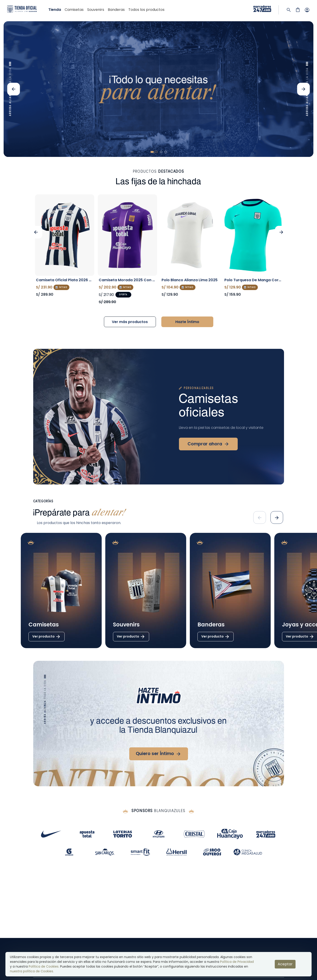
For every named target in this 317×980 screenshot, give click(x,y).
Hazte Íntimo (187, 322)
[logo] (23, 9)
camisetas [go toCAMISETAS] (74, 10)
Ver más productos (130, 322)
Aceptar (285, 964)
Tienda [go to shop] (55, 10)
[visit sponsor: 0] (262, 9)
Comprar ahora (208, 444)
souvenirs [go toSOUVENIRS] (96, 10)
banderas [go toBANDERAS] (116, 10)
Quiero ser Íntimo (158, 754)
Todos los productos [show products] (146, 10)
